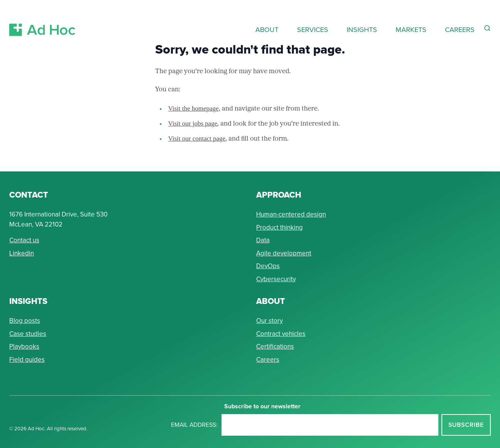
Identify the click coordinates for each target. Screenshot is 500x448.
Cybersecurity (276, 279)
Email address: (194, 425)
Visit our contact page (197, 138)
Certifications (275, 346)
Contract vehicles (281, 334)
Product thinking (279, 227)
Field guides (27, 360)
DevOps (268, 266)
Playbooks (24, 346)
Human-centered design (291, 214)
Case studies (28, 334)
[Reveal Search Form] (487, 28)
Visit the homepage (194, 108)
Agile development (284, 253)
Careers (268, 360)
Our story (269, 321)
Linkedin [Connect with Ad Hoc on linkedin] (22, 253)
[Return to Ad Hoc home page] (42, 21)
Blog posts (25, 321)
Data (263, 240)
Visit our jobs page (193, 123)
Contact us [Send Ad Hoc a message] (24, 240)
